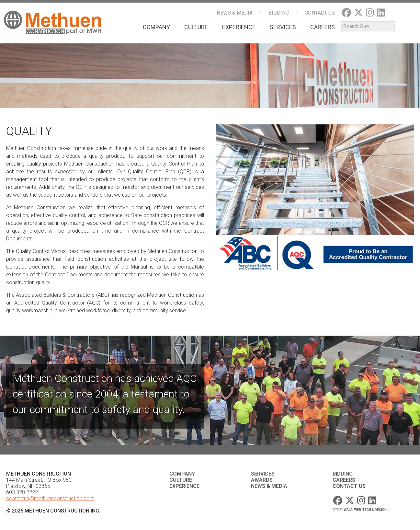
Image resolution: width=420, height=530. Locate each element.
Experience (239, 27)
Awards (262, 480)
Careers (323, 27)
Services (283, 27)
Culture (196, 27)
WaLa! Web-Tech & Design (365, 510)
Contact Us (320, 13)
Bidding (279, 13)
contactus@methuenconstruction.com (50, 498)
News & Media (235, 13)
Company (156, 27)
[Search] (368, 26)
